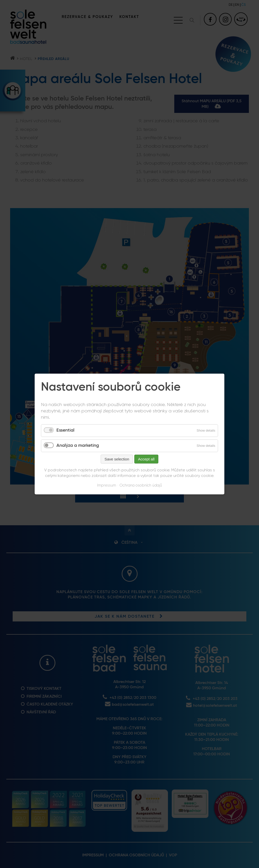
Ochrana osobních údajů (141, 485)
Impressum (107, 485)
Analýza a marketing (78, 446)
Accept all (146, 459)
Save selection (117, 459)
